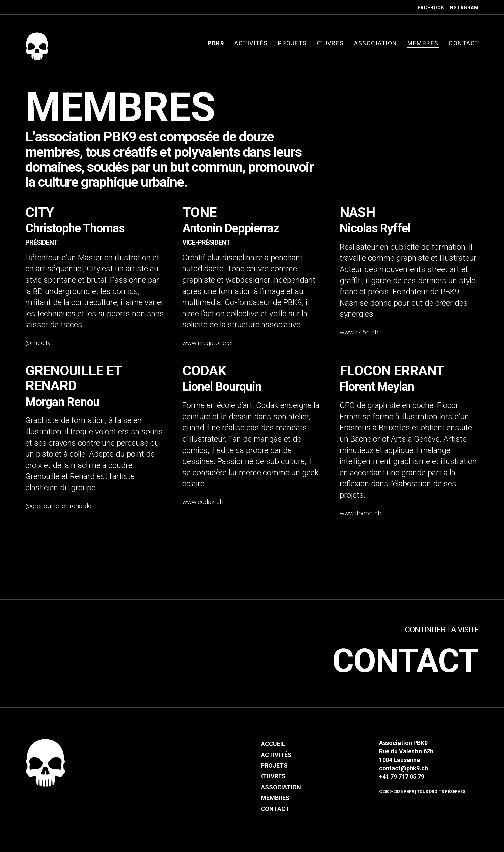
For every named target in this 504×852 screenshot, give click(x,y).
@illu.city (38, 343)
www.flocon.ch (360, 513)
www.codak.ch (203, 502)
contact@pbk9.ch (403, 772)
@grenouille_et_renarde (58, 506)
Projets (274, 770)
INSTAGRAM (463, 8)
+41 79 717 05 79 (402, 781)
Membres (275, 802)
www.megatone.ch (208, 343)
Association (281, 791)
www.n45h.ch (359, 332)
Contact (389, 661)
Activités (276, 759)
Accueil (273, 748)
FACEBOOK (431, 8)
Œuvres (273, 780)
